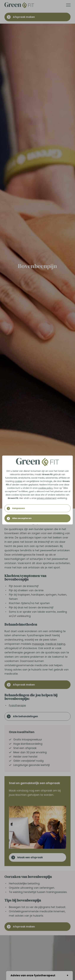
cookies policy (46, 488)
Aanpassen (19, 508)
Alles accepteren (22, 518)
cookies (18, 481)
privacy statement (47, 498)
